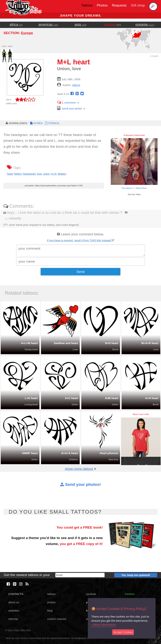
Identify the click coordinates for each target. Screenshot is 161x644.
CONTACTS (16, 594)
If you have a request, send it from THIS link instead (81, 240)
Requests (119, 5)
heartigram (29, 174)
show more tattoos (79, 469)
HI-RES (36, 123)
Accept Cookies (123, 632)
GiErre (76, 85)
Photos (102, 5)
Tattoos (87, 5)
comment (66, 103)
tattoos (51, 594)
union (46, 174)
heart (10, 174)
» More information (104, 625)
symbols (91, 594)
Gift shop (138, 5)
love (40, 174)
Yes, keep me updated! (136, 575)
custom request (57, 619)
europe (113, 24)
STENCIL (52, 123)
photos (51, 602)
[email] (80, 575)
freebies (130, 594)
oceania (145, 24)
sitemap (13, 619)
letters (18, 174)
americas (48, 24)
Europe (27, 33)
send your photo (69, 108)
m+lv (54, 174)
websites (14, 611)
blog (50, 611)
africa (16, 24)
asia (80, 24)
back (154, 56)
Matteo (62, 174)
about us (14, 602)
